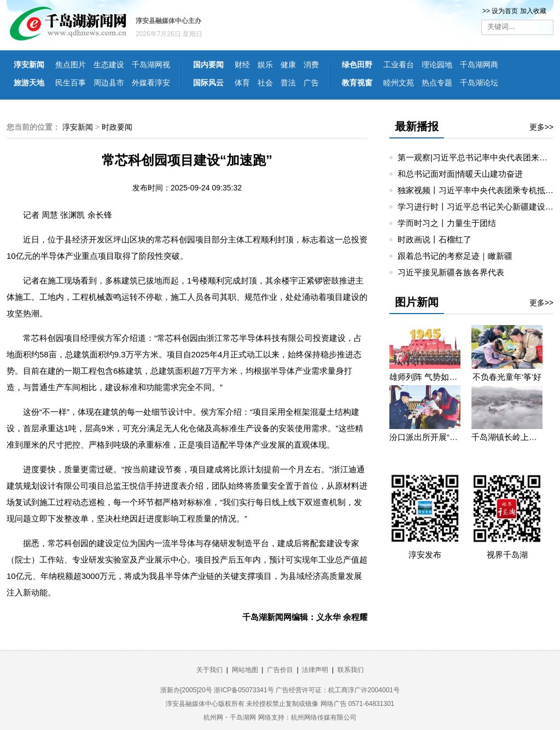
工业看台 (399, 65)
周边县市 (109, 83)
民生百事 (71, 83)
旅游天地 (29, 83)
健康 (288, 65)
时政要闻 (117, 127)
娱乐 (265, 65)
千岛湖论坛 (479, 83)
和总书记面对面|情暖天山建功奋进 (460, 174)
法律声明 (315, 670)
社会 (265, 83)
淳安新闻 (29, 65)
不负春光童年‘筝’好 (507, 377)
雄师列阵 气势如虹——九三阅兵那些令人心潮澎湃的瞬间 (425, 377)
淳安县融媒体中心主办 (168, 21)
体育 (242, 83)
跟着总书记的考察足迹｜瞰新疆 (455, 256)
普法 (288, 83)
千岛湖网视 (151, 65)
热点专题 (437, 83)
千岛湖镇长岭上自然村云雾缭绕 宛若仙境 (507, 437)
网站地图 (245, 670)
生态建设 (109, 65)
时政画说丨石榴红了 (434, 239)
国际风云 (208, 83)
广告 (311, 83)
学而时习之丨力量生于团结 (447, 223)
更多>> (541, 127)
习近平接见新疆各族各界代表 (451, 272)
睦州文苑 (399, 83)
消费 (311, 65)
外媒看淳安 (151, 83)
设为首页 (505, 11)
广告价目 (280, 670)
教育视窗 (357, 83)
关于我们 (209, 670)
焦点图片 (71, 65)
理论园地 (437, 65)
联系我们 (351, 670)
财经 (242, 65)
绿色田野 (357, 65)
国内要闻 (208, 65)
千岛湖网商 (479, 65)
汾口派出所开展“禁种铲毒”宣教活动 (425, 437)
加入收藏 (533, 11)
